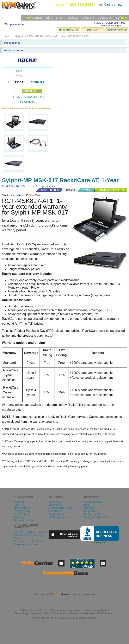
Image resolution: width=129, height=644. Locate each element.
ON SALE (93, 30)
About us (19, 502)
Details (69, 190)
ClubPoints (56, 502)
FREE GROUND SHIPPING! (110, 23)
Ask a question (93, 502)
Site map (19, 517)
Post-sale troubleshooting (29, 541)
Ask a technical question (29, 535)
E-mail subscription (60, 508)
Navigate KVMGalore (97, 517)
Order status (21, 508)
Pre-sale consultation (27, 544)
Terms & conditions (25, 520)
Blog (49, 18)
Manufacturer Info (111, 190)
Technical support (60, 517)
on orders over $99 (110, 25)
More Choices (47, 190)
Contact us (105, 18)
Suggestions (56, 514)
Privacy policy (22, 511)
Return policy (22, 514)
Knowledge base (94, 514)
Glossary (88, 18)
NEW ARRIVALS (68, 30)
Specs (87, 190)
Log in (59, 5)
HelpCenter (91, 511)
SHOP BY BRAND (117, 30)
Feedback (72, 18)
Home (7, 36)
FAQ (59, 18)
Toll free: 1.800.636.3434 (29, 532)
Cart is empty (113, 5)
